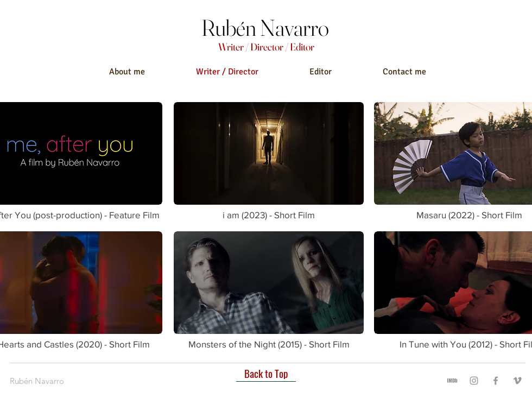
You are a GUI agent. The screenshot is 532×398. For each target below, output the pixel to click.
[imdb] (452, 381)
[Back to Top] (266, 374)
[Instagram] (474, 381)
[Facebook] (496, 381)
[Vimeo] (517, 381)
